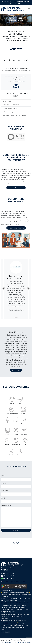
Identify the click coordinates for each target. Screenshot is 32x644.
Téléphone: (5, 491)
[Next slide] (28, 288)
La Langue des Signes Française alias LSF (13, 624)
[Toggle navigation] (29, 9)
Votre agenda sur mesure (11, 105)
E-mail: (3, 498)
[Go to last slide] (4, 288)
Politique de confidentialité (22, 642)
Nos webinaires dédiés (10, 108)
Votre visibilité (7, 101)
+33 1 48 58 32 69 (8, 573)
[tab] (14, 317)
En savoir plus (16, 370)
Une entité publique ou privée (16, 60)
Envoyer (16, 530)
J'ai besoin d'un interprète (16, 188)
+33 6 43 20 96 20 (8, 576)
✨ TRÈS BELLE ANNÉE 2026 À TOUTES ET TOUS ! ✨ (16, 593)
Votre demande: (6, 506)
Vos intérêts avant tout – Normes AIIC (15, 115)
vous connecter (19, 81)
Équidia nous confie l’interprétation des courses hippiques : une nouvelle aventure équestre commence (15, 627)
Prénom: (4, 483)
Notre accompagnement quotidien (14, 112)
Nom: (3, 476)
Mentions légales (7, 642)
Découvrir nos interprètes (16, 228)
